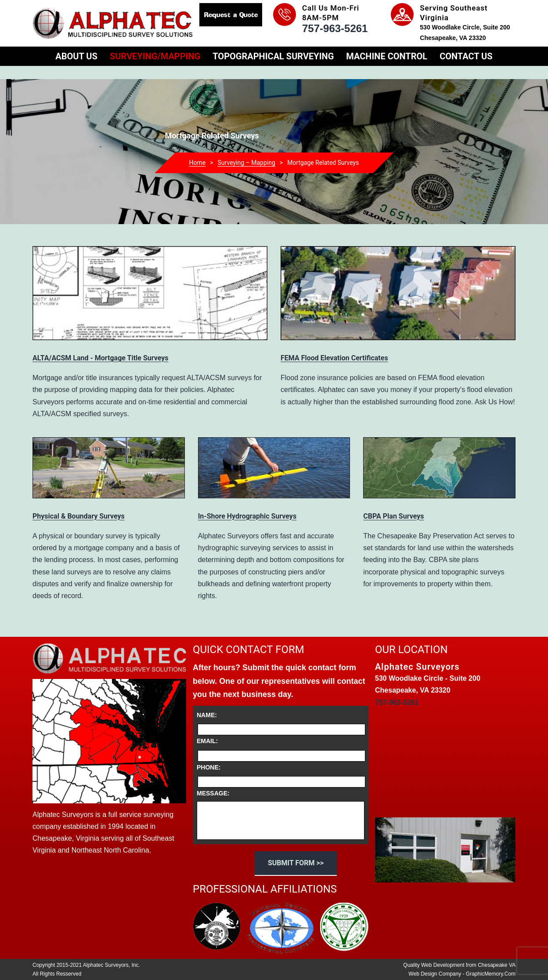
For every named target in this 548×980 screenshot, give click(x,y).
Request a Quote (231, 15)
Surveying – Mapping (247, 163)
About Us (76, 56)
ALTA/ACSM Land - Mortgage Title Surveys (101, 358)
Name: (207, 715)
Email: (207, 741)
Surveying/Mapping (155, 56)
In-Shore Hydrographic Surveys (247, 516)
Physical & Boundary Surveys (79, 516)
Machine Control (387, 56)
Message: (213, 793)
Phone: (209, 767)
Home (198, 163)
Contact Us (466, 56)
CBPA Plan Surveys (393, 516)
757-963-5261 (335, 28)
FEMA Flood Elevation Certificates (334, 358)
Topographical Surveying (273, 56)
